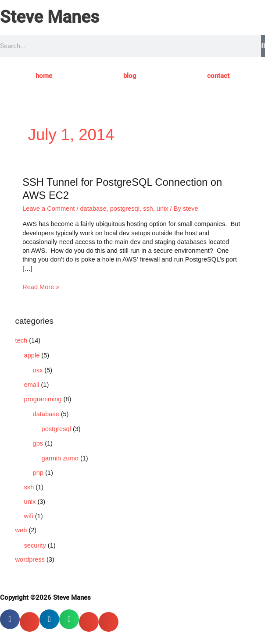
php (38, 473)
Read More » (41, 287)
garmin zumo (60, 458)
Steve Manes (50, 17)
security (35, 545)
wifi (29, 516)
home (44, 76)
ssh (148, 209)
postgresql (125, 209)
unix (163, 209)
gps (38, 443)
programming (43, 399)
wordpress (30, 559)
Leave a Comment (48, 209)
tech (21, 340)
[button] (10, 619)
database (93, 209)
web (21, 530)
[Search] (263, 46)
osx (38, 370)
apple (32, 355)
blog (130, 76)
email (32, 385)
